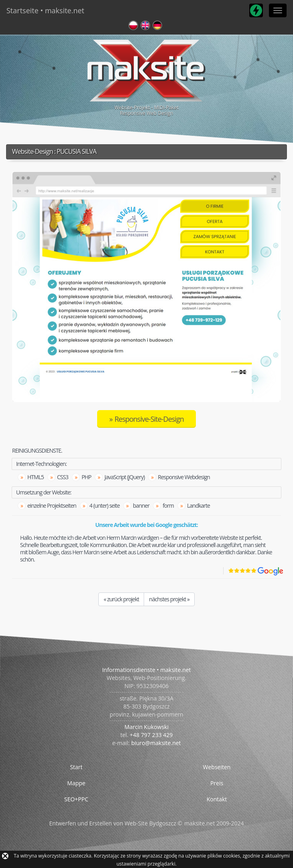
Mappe (76, 783)
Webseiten (217, 767)
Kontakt (217, 799)
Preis (217, 783)
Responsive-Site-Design (149, 419)
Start (76, 767)
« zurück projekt (121, 599)
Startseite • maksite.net (45, 10)
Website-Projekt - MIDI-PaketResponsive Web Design (146, 77)
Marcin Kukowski (146, 727)
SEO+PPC (76, 799)
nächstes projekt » (169, 599)
